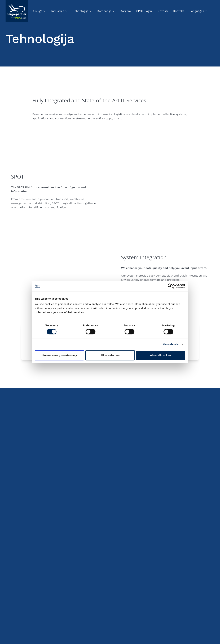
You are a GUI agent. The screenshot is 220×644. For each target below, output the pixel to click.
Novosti (163, 11)
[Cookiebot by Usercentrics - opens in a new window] (170, 286)
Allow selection (110, 355)
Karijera (126, 11)
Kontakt (179, 11)
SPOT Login (144, 11)
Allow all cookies (161, 355)
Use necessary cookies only (59, 355)
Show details (171, 344)
